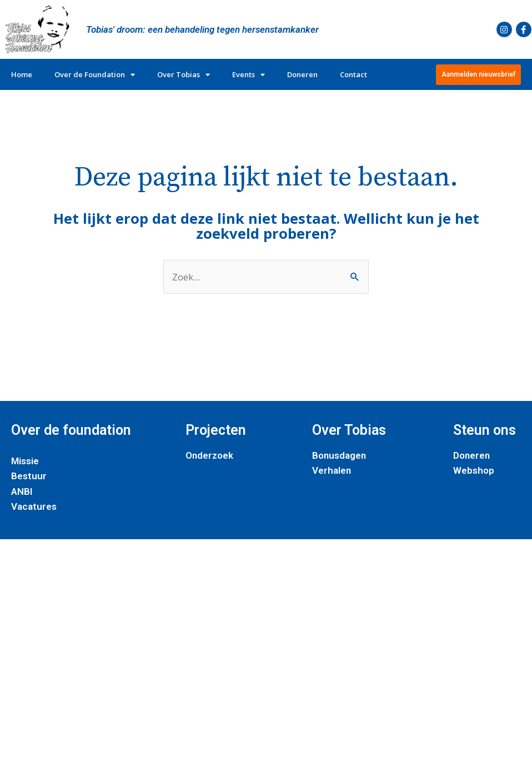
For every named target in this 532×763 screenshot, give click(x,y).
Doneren (302, 74)
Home (22, 74)
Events (249, 75)
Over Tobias (184, 75)
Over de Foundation (95, 75)
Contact (353, 74)
